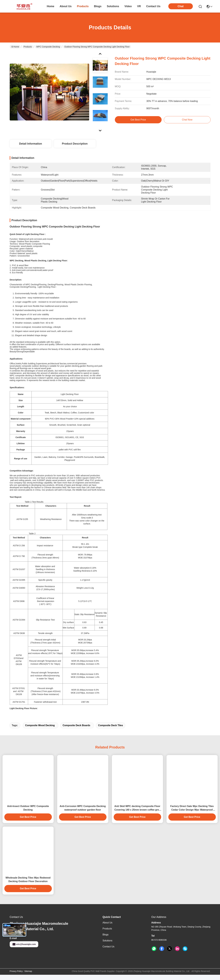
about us (66, 6)
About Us (108, 928)
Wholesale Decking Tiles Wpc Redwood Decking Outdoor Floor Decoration (28, 885)
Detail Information (31, 144)
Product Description (75, 144)
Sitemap (28, 976)
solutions (113, 6)
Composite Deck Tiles (111, 731)
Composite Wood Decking (40, 731)
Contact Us (109, 952)
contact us (153, 6)
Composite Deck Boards (76, 731)
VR (139, 6)
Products (28, 47)
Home (50, 6)
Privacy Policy (16, 976)
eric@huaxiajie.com (24, 949)
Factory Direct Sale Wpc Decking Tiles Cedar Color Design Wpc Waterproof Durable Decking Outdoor (192, 813)
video (128, 6)
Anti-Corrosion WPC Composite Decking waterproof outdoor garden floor (83, 813)
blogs (98, 6)
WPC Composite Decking (48, 47)
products (83, 6)
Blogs (106, 940)
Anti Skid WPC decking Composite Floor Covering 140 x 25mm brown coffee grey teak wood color (137, 813)
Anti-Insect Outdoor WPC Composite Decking (28, 813)
